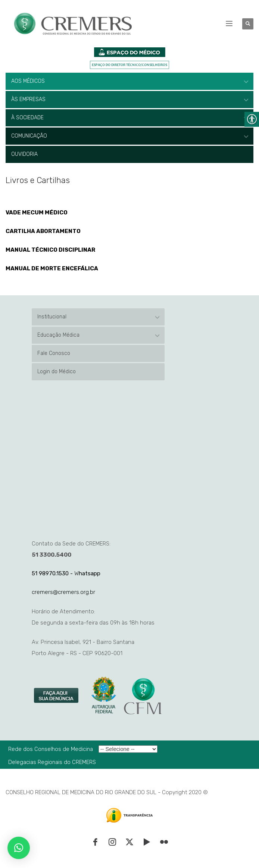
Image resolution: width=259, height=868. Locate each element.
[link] (57, 696)
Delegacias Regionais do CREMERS (52, 762)
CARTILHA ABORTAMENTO (43, 231)
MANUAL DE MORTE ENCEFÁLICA (52, 268)
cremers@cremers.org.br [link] (63, 592)
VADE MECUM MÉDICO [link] (37, 213)
